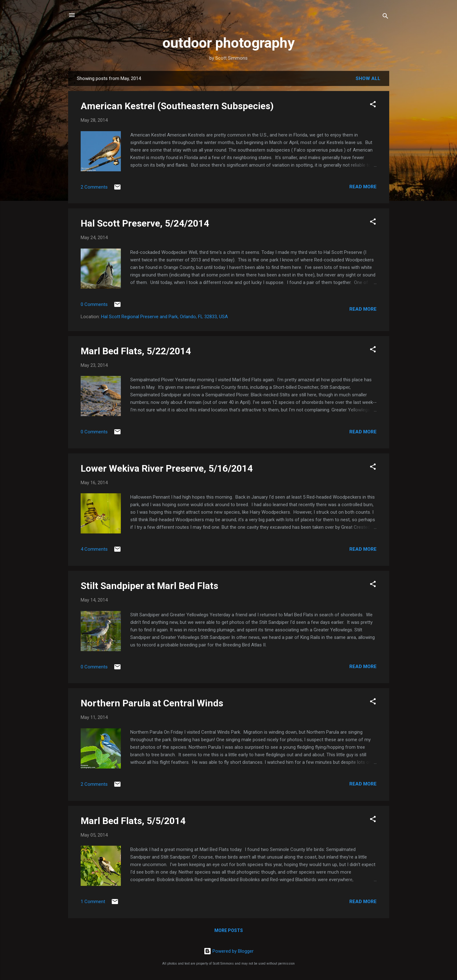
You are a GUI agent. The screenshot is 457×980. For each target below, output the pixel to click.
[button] (373, 105)
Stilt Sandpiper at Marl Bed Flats (149, 586)
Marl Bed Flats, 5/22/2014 (136, 351)
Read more (363, 187)
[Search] (385, 17)
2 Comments (94, 187)
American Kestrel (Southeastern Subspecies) (177, 106)
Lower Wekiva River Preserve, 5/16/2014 (167, 468)
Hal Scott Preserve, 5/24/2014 (145, 223)
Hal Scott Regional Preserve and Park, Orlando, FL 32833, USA (164, 317)
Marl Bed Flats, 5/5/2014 (133, 821)
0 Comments (94, 304)
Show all (368, 78)
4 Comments (94, 549)
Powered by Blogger (229, 951)
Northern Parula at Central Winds (152, 703)
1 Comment (93, 902)
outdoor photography (229, 43)
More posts (229, 930)
